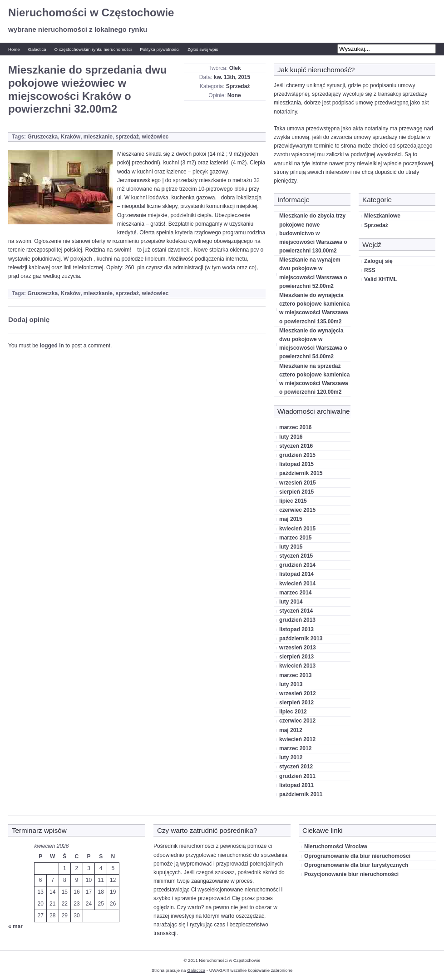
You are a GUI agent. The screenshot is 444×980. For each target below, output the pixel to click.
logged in (52, 346)
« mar (15, 926)
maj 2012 (291, 730)
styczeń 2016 (296, 446)
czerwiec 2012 (297, 721)
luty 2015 (291, 547)
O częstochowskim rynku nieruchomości (93, 49)
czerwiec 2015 (297, 510)
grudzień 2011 (297, 776)
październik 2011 (301, 794)
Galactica (37, 49)
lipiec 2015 (293, 501)
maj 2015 (291, 519)
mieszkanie (98, 137)
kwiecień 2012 (297, 739)
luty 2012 (291, 757)
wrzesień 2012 (298, 693)
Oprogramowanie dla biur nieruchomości (357, 856)
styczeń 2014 (296, 611)
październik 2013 (301, 638)
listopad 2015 (296, 464)
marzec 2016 (295, 427)
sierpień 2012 (296, 703)
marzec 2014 (295, 593)
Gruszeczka (42, 137)
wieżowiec (155, 137)
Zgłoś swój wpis (203, 49)
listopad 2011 (296, 785)
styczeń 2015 (296, 556)
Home (14, 49)
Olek (235, 68)
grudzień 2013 (297, 620)
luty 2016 (291, 437)
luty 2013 (291, 684)
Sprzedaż (238, 86)
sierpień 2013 (296, 657)
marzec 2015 (295, 538)
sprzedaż (127, 137)
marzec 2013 (295, 675)
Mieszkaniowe (382, 216)
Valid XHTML (381, 279)
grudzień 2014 (297, 565)
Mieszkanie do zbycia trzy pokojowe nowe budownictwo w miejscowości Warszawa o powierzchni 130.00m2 (313, 233)
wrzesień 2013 (298, 648)
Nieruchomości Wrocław (336, 846)
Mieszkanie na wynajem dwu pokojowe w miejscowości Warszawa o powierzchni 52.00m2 (313, 273)
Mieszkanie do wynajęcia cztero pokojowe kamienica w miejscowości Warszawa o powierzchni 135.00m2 (314, 308)
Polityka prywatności (160, 49)
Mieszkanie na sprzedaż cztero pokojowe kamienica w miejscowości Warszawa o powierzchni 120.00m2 (314, 379)
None (234, 95)
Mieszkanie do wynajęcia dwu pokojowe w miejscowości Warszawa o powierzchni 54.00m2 (313, 344)
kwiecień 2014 (297, 584)
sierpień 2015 (296, 492)
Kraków (71, 137)
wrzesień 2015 (298, 483)
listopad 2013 (296, 629)
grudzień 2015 (297, 455)
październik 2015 (301, 473)
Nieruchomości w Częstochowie (91, 12)
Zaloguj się (378, 261)
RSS (370, 270)
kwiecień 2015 (297, 529)
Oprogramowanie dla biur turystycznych (356, 865)
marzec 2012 (295, 748)
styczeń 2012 (296, 767)
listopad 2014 (296, 574)
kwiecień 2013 (297, 666)
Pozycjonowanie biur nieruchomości (351, 874)
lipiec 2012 (293, 712)
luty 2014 (291, 602)
